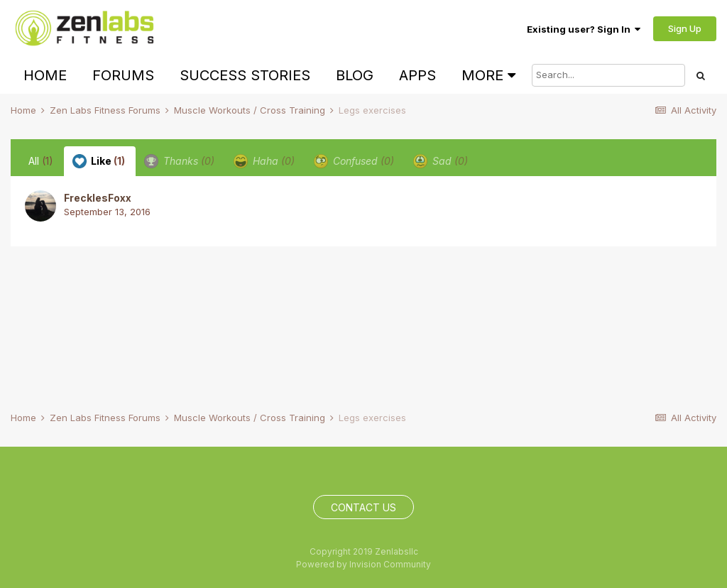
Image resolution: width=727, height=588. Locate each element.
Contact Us (363, 507)
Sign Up (685, 28)
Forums (123, 75)
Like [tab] (99, 161)
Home (45, 75)
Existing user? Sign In (584, 29)
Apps (417, 75)
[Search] (608, 75)
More (488, 75)
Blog (355, 75)
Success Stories (245, 75)
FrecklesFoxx (98, 198)
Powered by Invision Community (363, 564)
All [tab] (41, 161)
